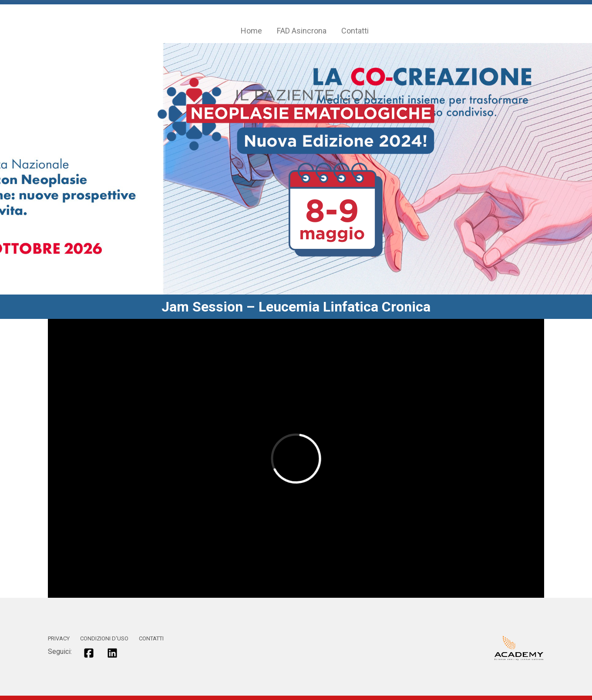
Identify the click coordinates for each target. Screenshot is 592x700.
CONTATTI (151, 638)
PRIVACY (59, 638)
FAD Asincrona (302, 31)
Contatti (355, 31)
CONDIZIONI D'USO (104, 638)
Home (251, 31)
